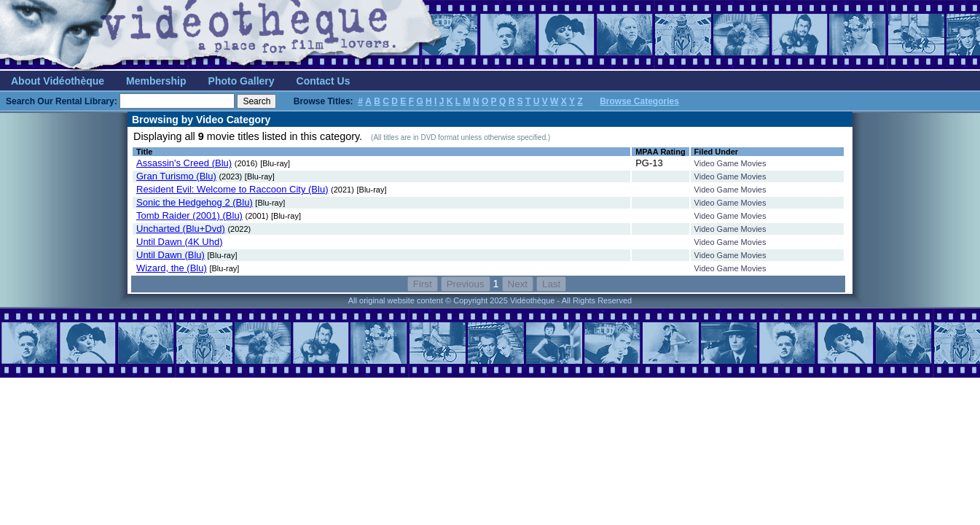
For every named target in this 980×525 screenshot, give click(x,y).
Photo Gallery (242, 81)
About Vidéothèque (58, 81)
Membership (156, 81)
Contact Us (324, 81)
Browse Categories (639, 101)
